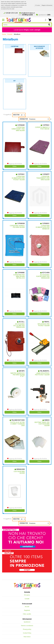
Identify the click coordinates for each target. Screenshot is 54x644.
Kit (15, 81)
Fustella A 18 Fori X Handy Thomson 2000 (17, 421)
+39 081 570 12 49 (11, 13)
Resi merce (27, 633)
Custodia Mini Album (19, 469)
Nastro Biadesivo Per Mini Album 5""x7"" (17, 373)
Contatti (27, 595)
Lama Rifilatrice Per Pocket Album (42, 372)
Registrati (27, 607)
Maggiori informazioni (47, 5)
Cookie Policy (27, 629)
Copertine (15, 46)
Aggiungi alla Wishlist (15, 163)
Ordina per (24, 119)
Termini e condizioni (27, 622)
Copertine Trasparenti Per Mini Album (43, 178)
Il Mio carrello (27, 610)
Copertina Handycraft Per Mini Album (18, 129)
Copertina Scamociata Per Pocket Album (18, 178)
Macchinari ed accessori (39, 47)
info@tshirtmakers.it (27, 13)
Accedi (27, 603)
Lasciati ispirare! (27, 30)
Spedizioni (27, 618)
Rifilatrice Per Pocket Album (43, 323)
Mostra (19, 115)
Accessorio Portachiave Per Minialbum (43, 275)
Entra (15, 166)
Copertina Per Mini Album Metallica (19, 275)
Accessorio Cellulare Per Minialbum (19, 324)
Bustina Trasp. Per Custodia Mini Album (42, 421)
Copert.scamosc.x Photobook (42, 128)
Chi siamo (27, 591)
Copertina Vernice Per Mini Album (18, 226)
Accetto (38, 5)
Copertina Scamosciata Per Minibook (42, 226)
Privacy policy (27, 626)
